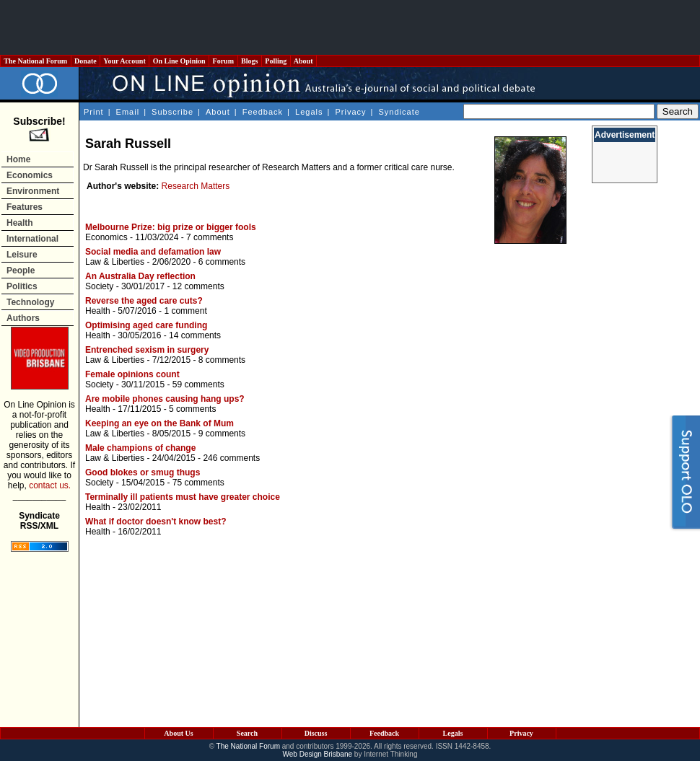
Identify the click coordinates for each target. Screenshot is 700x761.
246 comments (231, 458)
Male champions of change (140, 448)
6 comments (222, 262)
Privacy (350, 112)
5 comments (192, 409)
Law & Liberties (115, 262)
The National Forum (36, 61)
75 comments (198, 483)
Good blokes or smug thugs (143, 472)
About (303, 61)
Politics (22, 286)
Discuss (316, 733)
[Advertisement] (350, 27)
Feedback (263, 112)
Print (94, 112)
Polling (276, 61)
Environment (33, 191)
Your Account (124, 61)
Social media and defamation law (153, 252)
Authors (23, 318)
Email (128, 112)
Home (18, 159)
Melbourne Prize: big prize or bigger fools (171, 227)
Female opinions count (132, 374)
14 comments (195, 335)
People (21, 270)
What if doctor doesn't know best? (156, 522)
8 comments (222, 360)
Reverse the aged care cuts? (144, 301)
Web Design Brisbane (318, 754)
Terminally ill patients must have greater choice (183, 497)
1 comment (185, 311)
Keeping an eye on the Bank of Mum (159, 423)
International (32, 239)
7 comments (210, 237)
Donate (86, 61)
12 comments (198, 286)
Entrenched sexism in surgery (147, 350)
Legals (309, 112)
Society (99, 286)
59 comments (198, 384)
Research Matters (196, 186)
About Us (178, 733)
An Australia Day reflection (140, 276)
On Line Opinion (179, 61)
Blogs (250, 61)
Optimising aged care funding (146, 325)
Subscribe (172, 112)
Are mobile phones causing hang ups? (165, 399)
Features (25, 207)
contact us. (50, 485)
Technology (30, 302)
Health (20, 223)
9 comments (222, 434)
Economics (30, 175)
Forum (223, 61)
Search (247, 733)
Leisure (22, 255)
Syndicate (399, 112)
